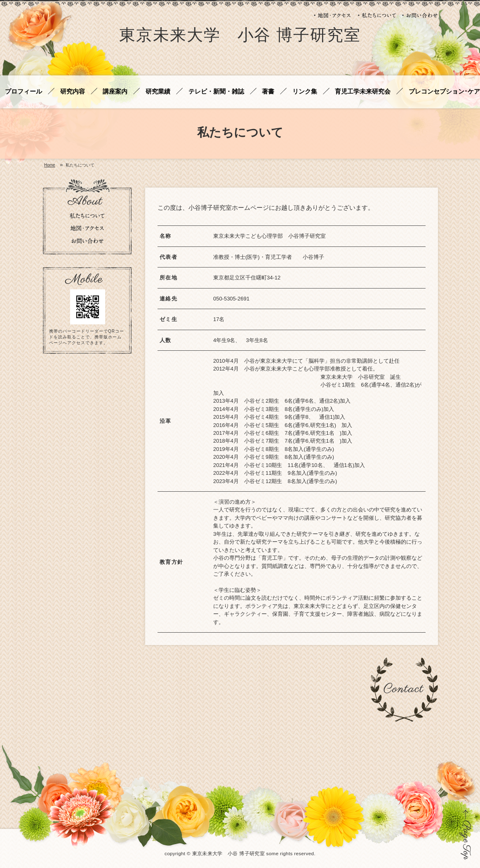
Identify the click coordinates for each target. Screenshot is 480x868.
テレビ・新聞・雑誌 (216, 92)
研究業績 (158, 92)
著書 (268, 92)
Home (50, 165)
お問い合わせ (420, 15)
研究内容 (73, 92)
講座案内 (115, 92)
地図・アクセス (333, 15)
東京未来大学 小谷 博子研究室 (240, 36)
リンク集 (305, 92)
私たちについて (377, 15)
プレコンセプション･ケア (444, 92)
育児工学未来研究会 (363, 92)
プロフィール (24, 92)
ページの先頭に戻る (465, 835)
